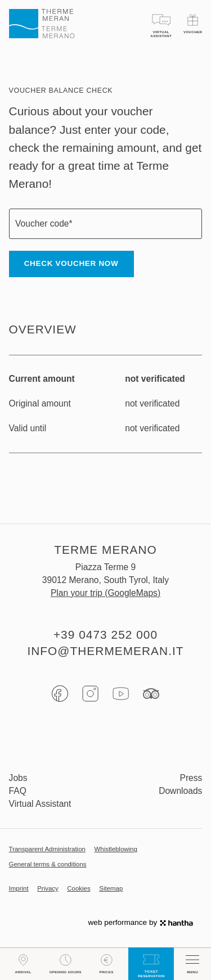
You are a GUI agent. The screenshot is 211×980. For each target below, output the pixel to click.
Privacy (48, 889)
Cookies (78, 889)
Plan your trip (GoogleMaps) (105, 593)
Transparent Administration (47, 849)
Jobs (18, 778)
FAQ (18, 791)
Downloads (180, 791)
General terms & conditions (48, 864)
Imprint (19, 889)
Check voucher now (71, 263)
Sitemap (111, 889)
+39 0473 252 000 (105, 634)
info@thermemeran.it (105, 651)
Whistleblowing (116, 849)
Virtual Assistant (40, 804)
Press (191, 778)
